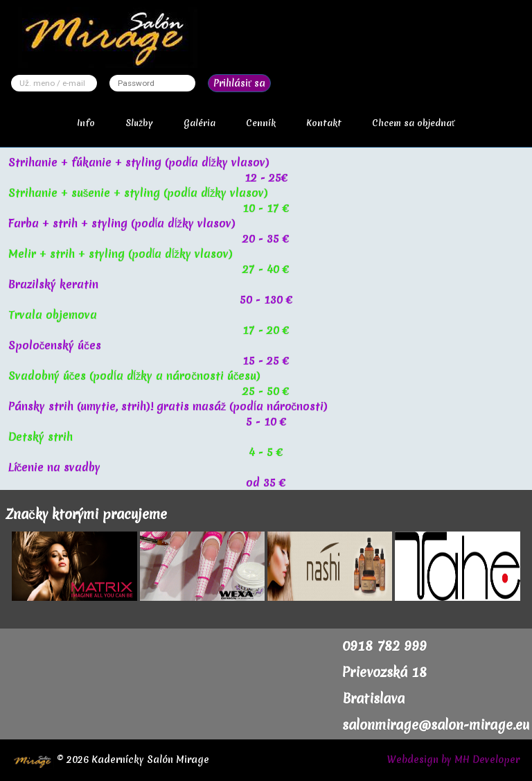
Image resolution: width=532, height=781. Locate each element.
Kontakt (324, 123)
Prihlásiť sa (239, 83)
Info (86, 123)
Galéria (199, 123)
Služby (139, 123)
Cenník (261, 123)
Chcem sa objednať (414, 123)
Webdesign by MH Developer (453, 760)
